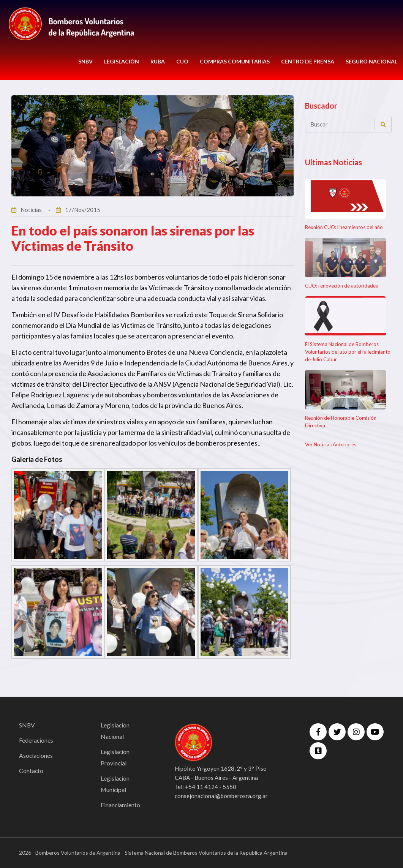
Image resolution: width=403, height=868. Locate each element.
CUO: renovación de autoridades (341, 286)
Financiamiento (121, 805)
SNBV (85, 61)
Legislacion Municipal (115, 784)
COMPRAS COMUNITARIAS (235, 61)
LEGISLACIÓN (122, 61)
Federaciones (36, 740)
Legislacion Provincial (115, 757)
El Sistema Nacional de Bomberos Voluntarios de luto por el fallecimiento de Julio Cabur (348, 352)
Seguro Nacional (371, 61)
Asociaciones (36, 755)
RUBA (158, 61)
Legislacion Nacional (115, 731)
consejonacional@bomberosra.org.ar (221, 796)
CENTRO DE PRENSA (308, 61)
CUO (182, 61)
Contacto (31, 771)
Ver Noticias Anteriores (331, 444)
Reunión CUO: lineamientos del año (344, 227)
